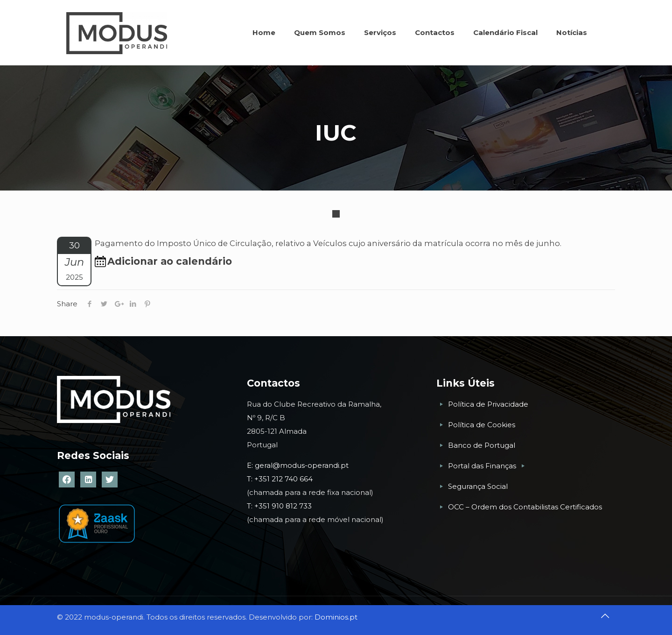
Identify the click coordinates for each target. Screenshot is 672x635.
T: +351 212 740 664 (280, 479)
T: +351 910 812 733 (280, 506)
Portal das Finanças (483, 466)
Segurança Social (478, 486)
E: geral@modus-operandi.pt (298, 465)
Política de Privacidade (488, 404)
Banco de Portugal (482, 445)
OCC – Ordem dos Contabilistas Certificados (525, 507)
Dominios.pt (336, 617)
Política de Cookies (482, 425)
